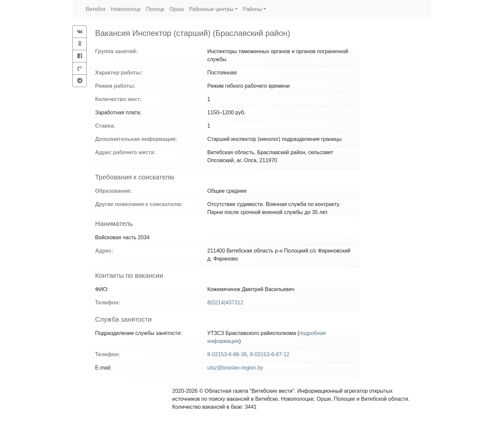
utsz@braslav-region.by (235, 368)
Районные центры (211, 9)
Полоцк (155, 9)
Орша (177, 9)
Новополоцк (126, 9)
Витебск (96, 9)
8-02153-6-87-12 (270, 354)
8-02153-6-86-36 (227, 354)
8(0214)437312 (226, 303)
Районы (252, 9)
